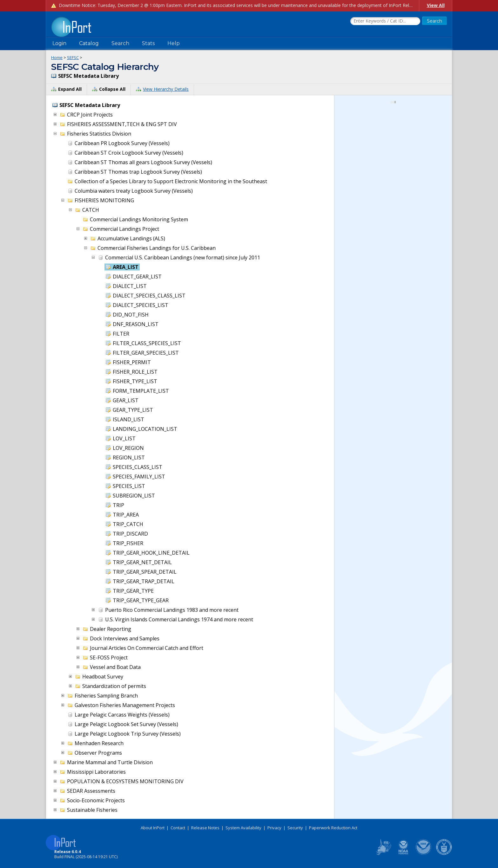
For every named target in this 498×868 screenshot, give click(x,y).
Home (57, 57)
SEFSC (73, 57)
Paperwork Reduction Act (333, 828)
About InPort (153, 828)
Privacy (274, 828)
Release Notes (205, 828)
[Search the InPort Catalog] (385, 21)
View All (436, 5)
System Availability (243, 828)
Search (120, 43)
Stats (148, 43)
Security (295, 828)
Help (174, 43)
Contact (178, 828)
